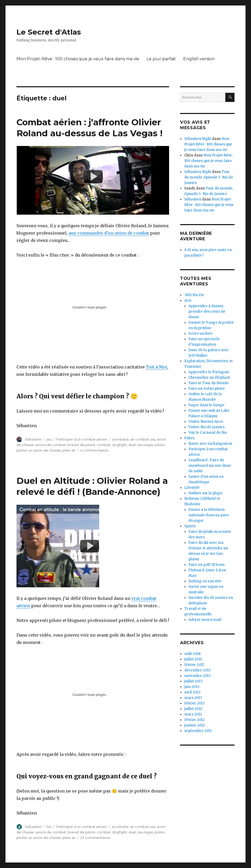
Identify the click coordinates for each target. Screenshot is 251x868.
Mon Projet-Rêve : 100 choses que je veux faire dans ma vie (78, 59)
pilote (160, 445)
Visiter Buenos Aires (206, 422)
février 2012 (194, 720)
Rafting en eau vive (205, 581)
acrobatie (120, 439)
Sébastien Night (198, 139)
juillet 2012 (193, 709)
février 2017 (194, 665)
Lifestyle (192, 488)
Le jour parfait (161, 59)
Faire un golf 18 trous (207, 565)
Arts (188, 300)
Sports (190, 526)
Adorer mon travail (205, 620)
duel (132, 445)
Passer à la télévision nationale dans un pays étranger (209, 515)
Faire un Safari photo (207, 389)
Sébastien (33, 439)
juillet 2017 (193, 659)
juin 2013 (192, 687)
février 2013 (194, 703)
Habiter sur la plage (205, 493)
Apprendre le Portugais (209, 372)
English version (199, 59)
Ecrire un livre (200, 333)
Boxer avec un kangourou (210, 444)
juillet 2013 (193, 681)
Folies (189, 438)
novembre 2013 (197, 676)
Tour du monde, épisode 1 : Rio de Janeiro (209, 177)
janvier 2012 (195, 725)
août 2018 (192, 654)
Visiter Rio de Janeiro (207, 427)
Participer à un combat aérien (82, 439)
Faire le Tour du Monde (209, 383)
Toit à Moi (157, 367)
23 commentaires (95, 838)
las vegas (145, 445)
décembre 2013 (197, 670)
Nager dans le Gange (207, 405)
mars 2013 (193, 698)
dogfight (119, 445)
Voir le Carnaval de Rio (208, 433)
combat (104, 445)
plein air (69, 450)
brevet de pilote (81, 445)
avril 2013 (192, 692)
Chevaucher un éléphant (209, 378)
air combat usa (143, 439)
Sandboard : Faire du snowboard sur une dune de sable (210, 466)
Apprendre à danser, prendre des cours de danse (207, 311)
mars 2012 (193, 714)
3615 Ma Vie (194, 295)
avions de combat (51, 445)
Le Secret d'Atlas (49, 32)
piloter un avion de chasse (39, 450)
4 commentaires (94, 450)
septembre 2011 (198, 731)
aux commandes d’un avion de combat (109, 233)
